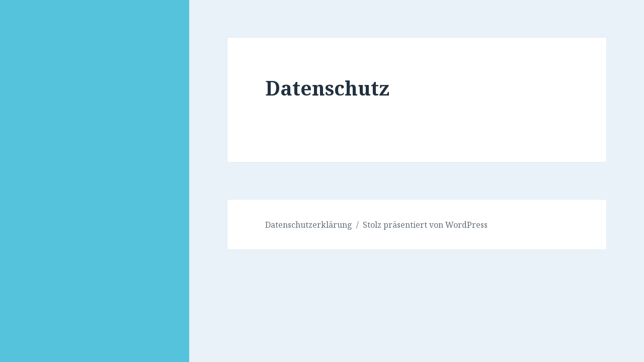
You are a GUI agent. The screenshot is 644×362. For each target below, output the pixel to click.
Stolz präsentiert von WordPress (425, 225)
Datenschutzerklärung (309, 225)
